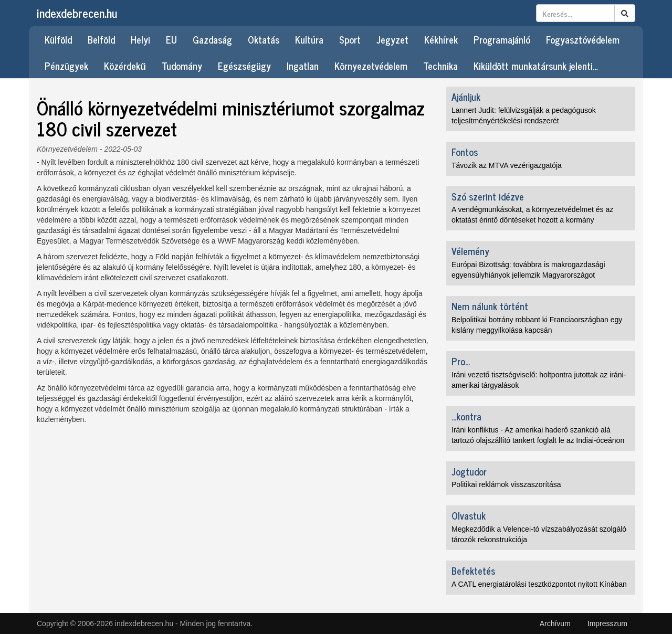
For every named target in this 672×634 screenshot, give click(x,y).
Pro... (461, 361)
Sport (350, 39)
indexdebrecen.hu (77, 13)
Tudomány (182, 66)
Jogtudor (469, 471)
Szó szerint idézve (488, 196)
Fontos (465, 152)
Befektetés (473, 570)
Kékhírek (441, 39)
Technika (440, 66)
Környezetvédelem (371, 66)
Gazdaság (212, 39)
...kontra (466, 416)
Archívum (555, 624)
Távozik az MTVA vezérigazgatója (507, 165)
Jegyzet (392, 39)
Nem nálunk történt (490, 306)
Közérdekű (125, 66)
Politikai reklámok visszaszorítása (506, 484)
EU (171, 39)
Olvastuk (469, 515)
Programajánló (502, 39)
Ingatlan (303, 66)
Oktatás (264, 39)
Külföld (58, 39)
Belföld (101, 39)
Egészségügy (244, 66)
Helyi (140, 39)
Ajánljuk (466, 97)
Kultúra (309, 39)
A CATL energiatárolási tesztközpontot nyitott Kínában (539, 584)
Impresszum (607, 624)
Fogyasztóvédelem (583, 39)
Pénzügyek (66, 66)
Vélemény (470, 251)
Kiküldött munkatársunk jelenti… (536, 66)
